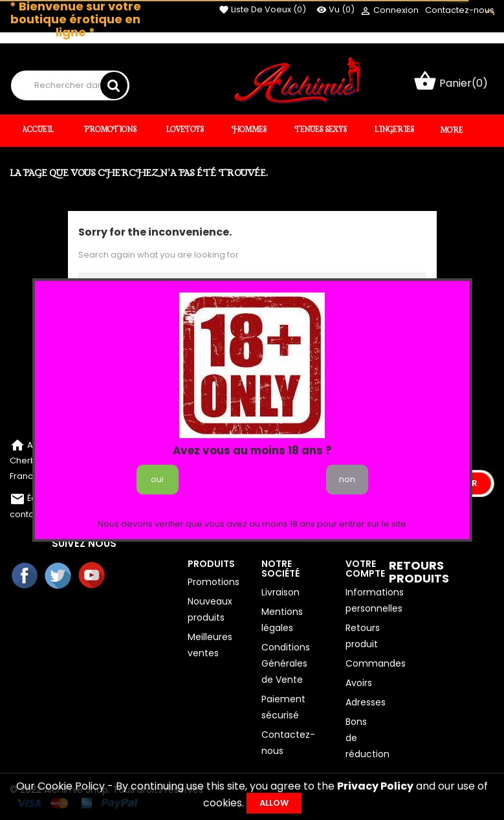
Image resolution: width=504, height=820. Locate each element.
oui (157, 479)
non (347, 479)
